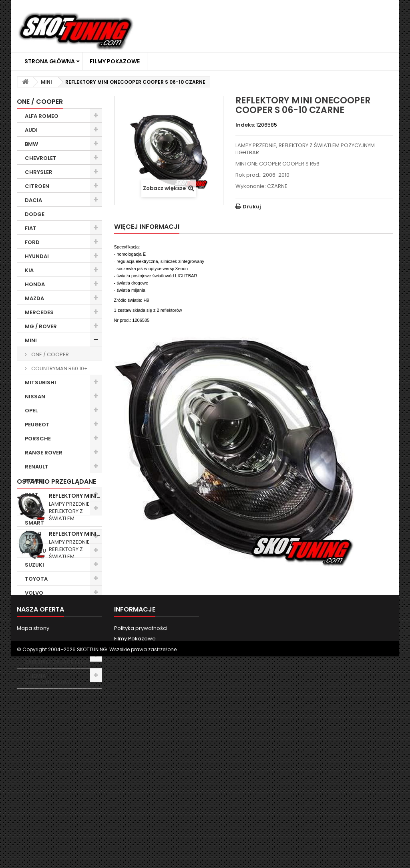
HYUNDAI (37, 256)
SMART (34, 523)
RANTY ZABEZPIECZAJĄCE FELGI (57, 659)
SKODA (34, 509)
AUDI (31, 130)
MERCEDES (39, 312)
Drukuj (252, 207)
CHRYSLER (39, 172)
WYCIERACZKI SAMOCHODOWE (48, 624)
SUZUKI (34, 565)
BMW (31, 144)
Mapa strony (33, 831)
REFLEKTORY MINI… (75, 717)
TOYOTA (36, 579)
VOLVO (34, 593)
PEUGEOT (37, 425)
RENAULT (37, 467)
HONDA (35, 284)
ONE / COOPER (49, 354)
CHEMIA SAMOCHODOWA (48, 679)
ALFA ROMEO (42, 116)
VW (29, 607)
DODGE (35, 214)
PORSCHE (38, 439)
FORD (32, 242)
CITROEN (37, 186)
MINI (31, 340)
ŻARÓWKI (37, 641)
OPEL (31, 411)
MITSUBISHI (40, 383)
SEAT (32, 495)
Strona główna (50, 61)
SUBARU (35, 551)
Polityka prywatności (141, 831)
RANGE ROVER (44, 453)
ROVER (34, 481)
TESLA (33, 537)
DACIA (33, 200)
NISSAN (35, 397)
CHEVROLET (41, 158)
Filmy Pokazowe (115, 61)
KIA (29, 270)
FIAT (31, 228)
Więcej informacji (147, 227)
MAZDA (34, 298)
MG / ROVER (41, 326)
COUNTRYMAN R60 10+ (59, 368)
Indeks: (245, 125)
